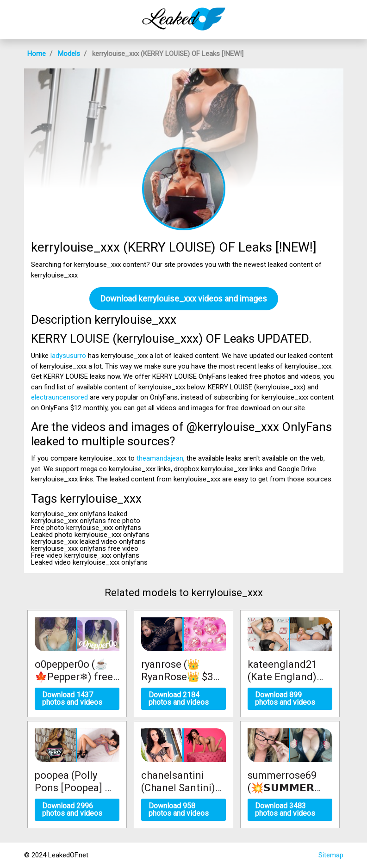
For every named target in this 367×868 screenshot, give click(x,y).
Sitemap (331, 855)
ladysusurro (68, 356)
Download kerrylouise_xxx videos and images (184, 299)
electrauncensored (59, 397)
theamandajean (160, 458)
